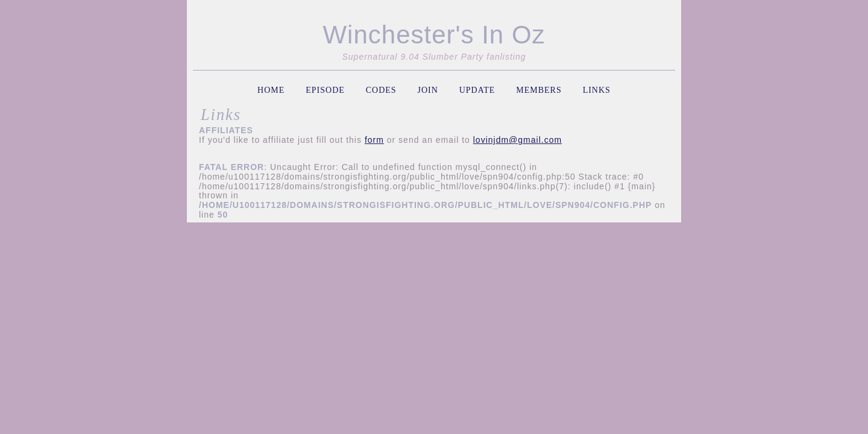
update (477, 90)
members (539, 90)
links (597, 90)
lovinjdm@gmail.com (517, 140)
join (427, 90)
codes (381, 90)
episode (325, 90)
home (271, 90)
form (374, 140)
